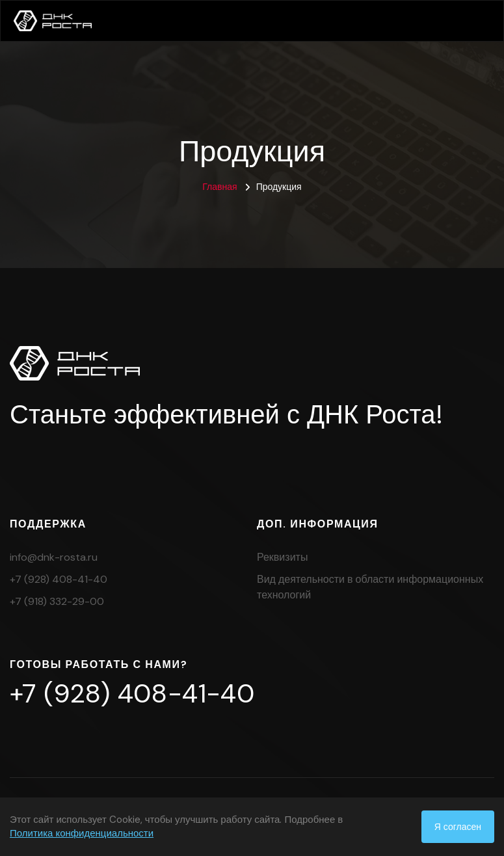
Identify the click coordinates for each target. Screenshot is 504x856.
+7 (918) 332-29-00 (57, 601)
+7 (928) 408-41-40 (59, 579)
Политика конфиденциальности (82, 833)
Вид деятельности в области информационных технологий (370, 587)
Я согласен (458, 827)
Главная (219, 187)
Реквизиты (282, 557)
